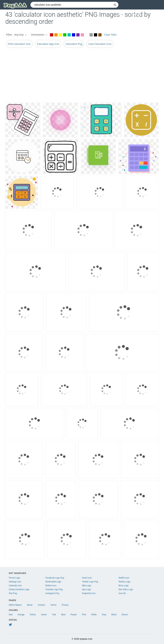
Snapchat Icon (89, 593)
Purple (74, 615)
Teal (54, 615)
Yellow (33, 615)
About (30, 605)
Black (114, 615)
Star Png (13, 593)
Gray (104, 615)
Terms (53, 605)
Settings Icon (15, 582)
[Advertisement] (82, 76)
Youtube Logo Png (54, 589)
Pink (84, 615)
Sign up (136, 14)
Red (11, 615)
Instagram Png (52, 593)
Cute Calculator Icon (100, 44)
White (94, 615)
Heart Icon (87, 578)
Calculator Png (74, 44)
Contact (42, 605)
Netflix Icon (124, 578)
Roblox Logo (124, 582)
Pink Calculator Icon (19, 44)
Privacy (65, 605)
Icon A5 (122, 593)
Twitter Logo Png (90, 582)
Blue (63, 615)
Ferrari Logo (14, 578)
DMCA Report (15, 605)
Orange (21, 615)
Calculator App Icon (48, 44)
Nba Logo (87, 586)
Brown (125, 615)
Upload (155, 14)
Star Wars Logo (126, 589)
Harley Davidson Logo (19, 589)
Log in (121, 14)
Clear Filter (111, 35)
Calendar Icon (15, 586)
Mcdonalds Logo (53, 582)
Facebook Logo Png (55, 578)
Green (44, 615)
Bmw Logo (124, 586)
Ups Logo (86, 589)
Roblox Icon (51, 586)
